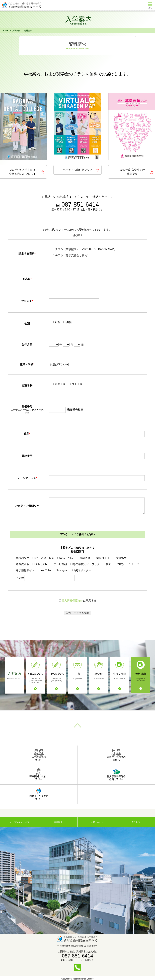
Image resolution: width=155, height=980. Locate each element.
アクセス (136, 823)
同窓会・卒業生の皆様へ (39, 794)
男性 (67, 323)
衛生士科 (58, 384)
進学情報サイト (24, 571)
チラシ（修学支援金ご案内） (71, 256)
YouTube (45, 571)
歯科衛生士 (121, 558)
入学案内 (16, 31)
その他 (18, 578)
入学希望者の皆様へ (39, 755)
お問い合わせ (97, 823)
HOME (6, 31)
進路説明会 (21, 565)
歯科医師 (84, 558)
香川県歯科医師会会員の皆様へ (116, 775)
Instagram (62, 571)
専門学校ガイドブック (85, 565)
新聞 (107, 565)
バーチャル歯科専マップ (77, 170)
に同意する (77, 601)
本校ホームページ (127, 565)
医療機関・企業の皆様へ (39, 775)
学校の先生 (21, 558)
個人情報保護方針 (72, 601)
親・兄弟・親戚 (43, 558)
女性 (56, 323)
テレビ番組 (59, 565)
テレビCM (40, 565)
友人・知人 (65, 558)
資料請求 (28, 31)
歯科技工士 (102, 558)
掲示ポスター (82, 571)
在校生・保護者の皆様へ (116, 755)
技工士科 (75, 384)
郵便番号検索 (75, 410)
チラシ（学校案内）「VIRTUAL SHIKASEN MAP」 (84, 250)
